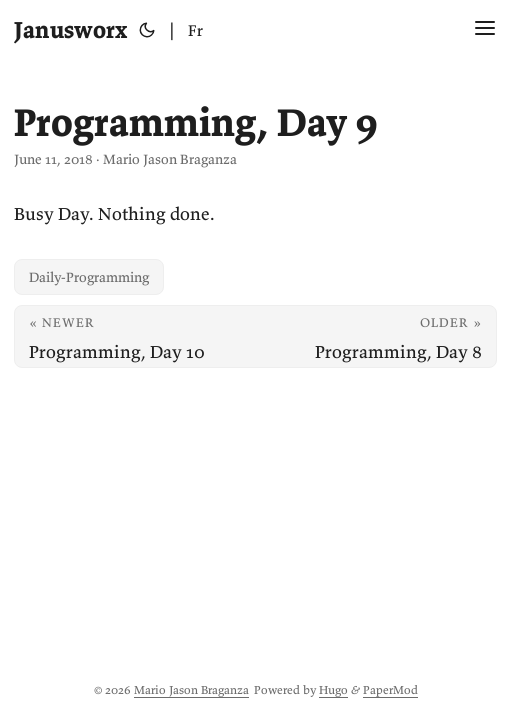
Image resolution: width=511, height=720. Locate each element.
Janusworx (70, 29)
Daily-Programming (89, 277)
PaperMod (390, 689)
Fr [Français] (195, 30)
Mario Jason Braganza (191, 689)
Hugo (333, 689)
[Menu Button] (485, 30)
